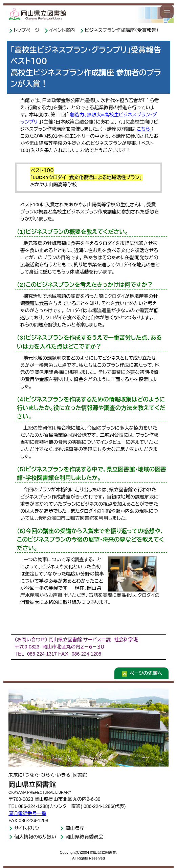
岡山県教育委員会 (84, 837)
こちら (144, 129)
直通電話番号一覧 (27, 813)
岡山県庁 (75, 828)
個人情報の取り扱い (35, 837)
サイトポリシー (29, 828)
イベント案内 (63, 30)
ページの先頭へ (146, 673)
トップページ (27, 30)
